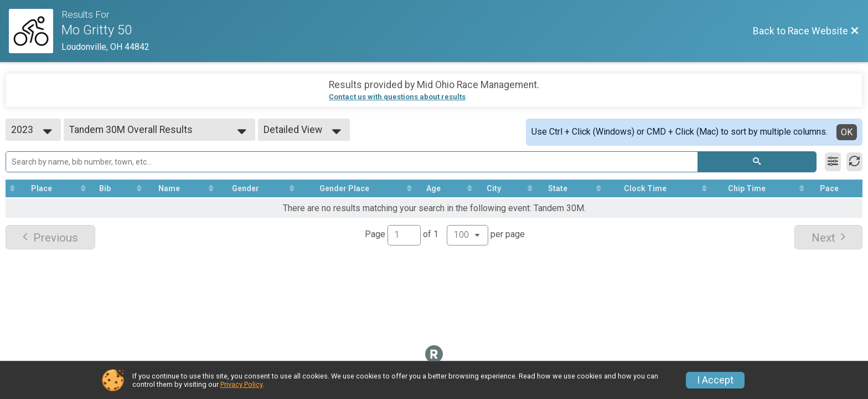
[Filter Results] (833, 162)
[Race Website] (35, 31)
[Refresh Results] (854, 162)
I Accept (715, 380)
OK (847, 132)
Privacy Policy (241, 384)
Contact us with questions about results (397, 97)
